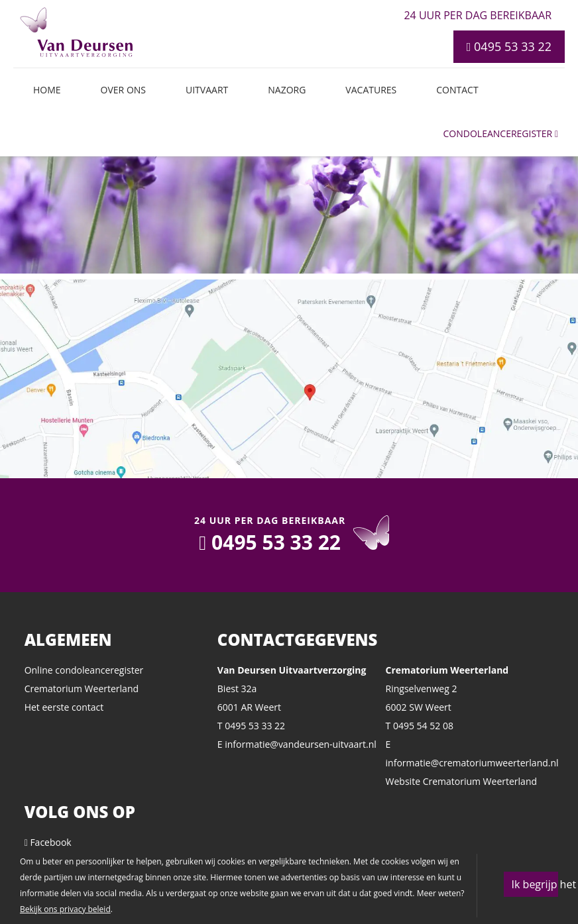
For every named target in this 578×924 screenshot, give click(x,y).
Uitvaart (207, 90)
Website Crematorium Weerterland (461, 781)
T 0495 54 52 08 (420, 726)
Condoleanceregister (501, 133)
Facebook (48, 842)
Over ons (123, 90)
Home (47, 90)
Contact (457, 90)
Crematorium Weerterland (82, 689)
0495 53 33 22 (509, 46)
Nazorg (287, 90)
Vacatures (371, 90)
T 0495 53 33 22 (251, 726)
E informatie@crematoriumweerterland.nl (470, 753)
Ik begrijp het (535, 884)
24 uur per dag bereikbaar (478, 15)
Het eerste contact (64, 707)
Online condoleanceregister (84, 670)
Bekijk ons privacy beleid (65, 909)
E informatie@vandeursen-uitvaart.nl (297, 744)
